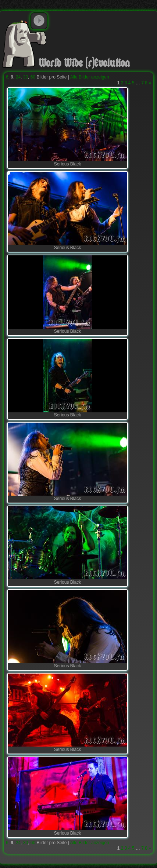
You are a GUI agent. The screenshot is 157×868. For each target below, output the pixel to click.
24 (18, 77)
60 (33, 77)
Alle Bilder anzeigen (90, 77)
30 (26, 77)
